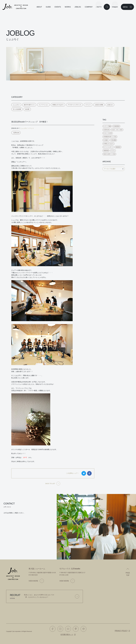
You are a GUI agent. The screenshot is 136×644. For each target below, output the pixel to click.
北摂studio (16, 133)
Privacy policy (121, 631)
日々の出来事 (17, 109)
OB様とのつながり (58, 105)
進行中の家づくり (29, 105)
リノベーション (43, 105)
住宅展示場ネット (67, 635)
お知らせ (110, 105)
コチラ (25, 457)
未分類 (27, 109)
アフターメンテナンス (74, 105)
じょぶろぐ (16, 105)
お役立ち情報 (99, 105)
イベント (88, 105)
